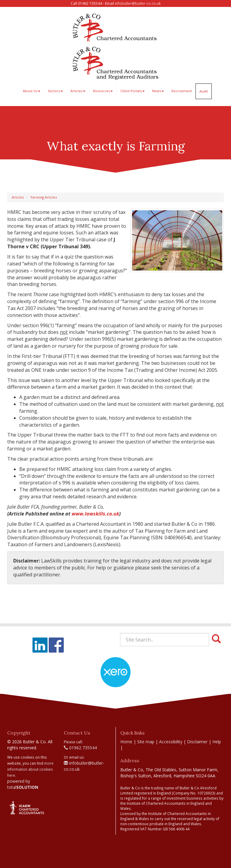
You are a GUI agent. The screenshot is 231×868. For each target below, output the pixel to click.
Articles (78, 91)
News (158, 91)
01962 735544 (80, 748)
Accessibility (171, 742)
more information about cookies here (30, 769)
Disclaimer (197, 742)
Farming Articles (44, 197)
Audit (204, 91)
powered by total (23, 784)
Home (126, 742)
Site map (146, 742)
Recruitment (182, 91)
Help (217, 742)
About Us (32, 91)
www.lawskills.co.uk (95, 514)
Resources (103, 91)
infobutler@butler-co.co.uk (138, 3)
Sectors (55, 91)
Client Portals (132, 91)
